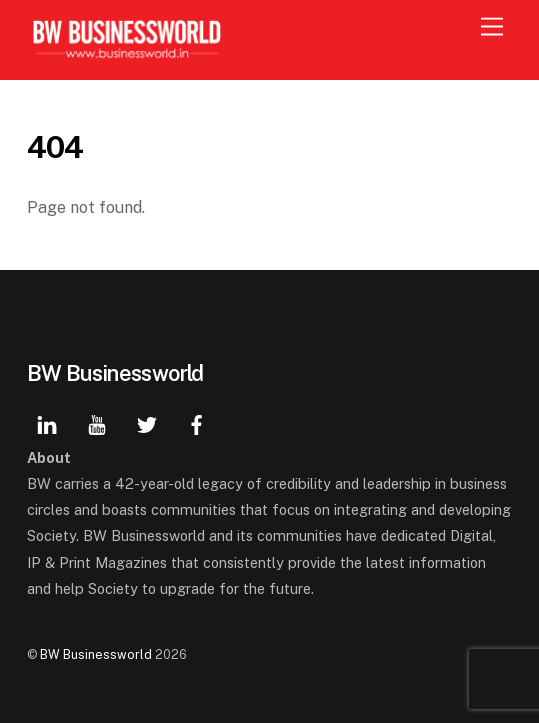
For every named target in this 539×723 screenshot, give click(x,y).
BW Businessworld (96, 654)
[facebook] (197, 422)
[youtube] (97, 422)
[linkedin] (47, 422)
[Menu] (492, 27)
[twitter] (147, 422)
